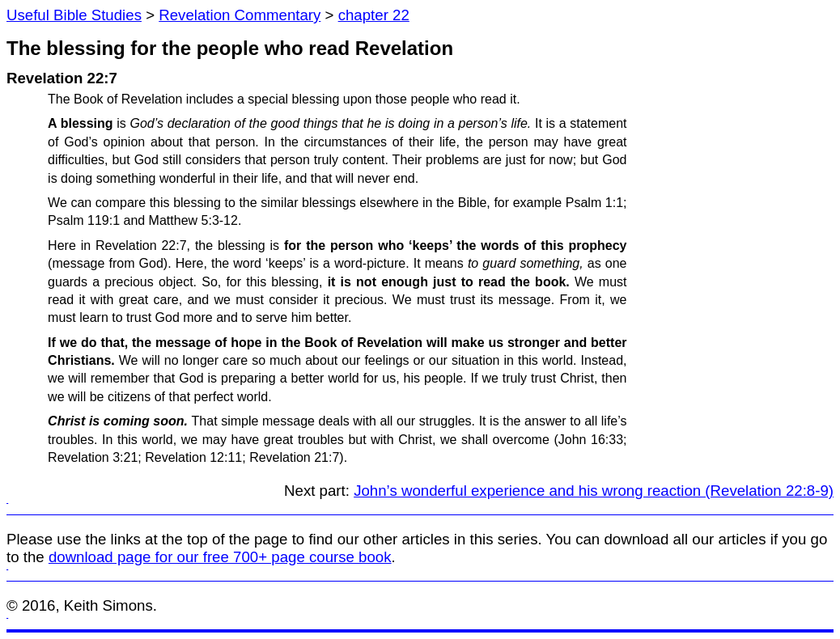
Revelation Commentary (240, 15)
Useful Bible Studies (74, 15)
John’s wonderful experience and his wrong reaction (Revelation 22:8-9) (594, 491)
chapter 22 (374, 15)
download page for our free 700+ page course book (220, 557)
